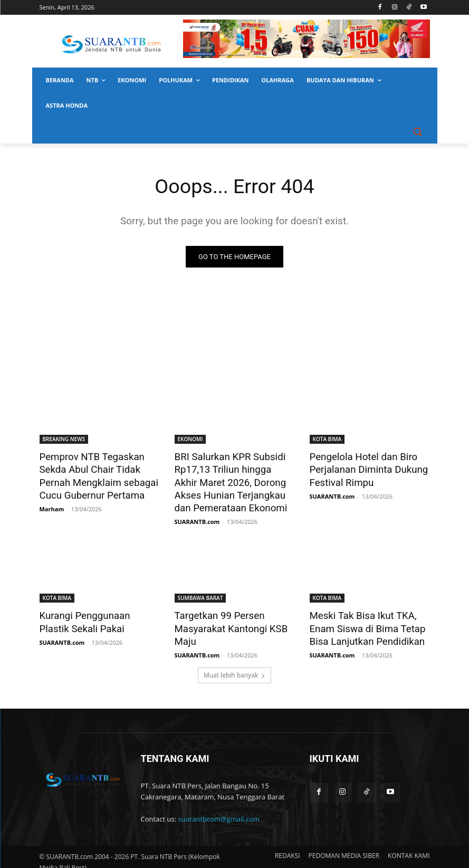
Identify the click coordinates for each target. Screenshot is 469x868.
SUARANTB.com (197, 516)
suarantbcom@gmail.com (219, 810)
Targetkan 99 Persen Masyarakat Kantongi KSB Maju (226, 622)
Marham (52, 505)
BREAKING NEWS (64, 439)
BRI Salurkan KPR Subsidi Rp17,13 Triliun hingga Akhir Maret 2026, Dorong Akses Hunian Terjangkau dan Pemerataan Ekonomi (230, 480)
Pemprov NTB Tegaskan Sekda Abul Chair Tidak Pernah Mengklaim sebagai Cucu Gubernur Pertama (94, 474)
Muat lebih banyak (234, 666)
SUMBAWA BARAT (200, 593)
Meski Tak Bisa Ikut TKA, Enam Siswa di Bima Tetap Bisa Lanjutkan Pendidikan (362, 622)
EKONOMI (190, 439)
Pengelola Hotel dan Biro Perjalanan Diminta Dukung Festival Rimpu (364, 468)
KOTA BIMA (327, 439)
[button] (418, 131)
